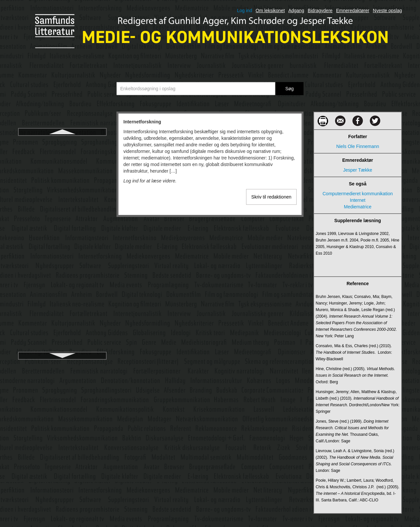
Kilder (62, 343)
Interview (62, 189)
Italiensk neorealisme (62, 225)
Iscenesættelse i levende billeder (62, 213)
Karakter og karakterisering (62, 319)
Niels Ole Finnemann (358, 146)
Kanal (62, 307)
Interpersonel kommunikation (62, 166)
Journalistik (62, 237)
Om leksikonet (270, 11)
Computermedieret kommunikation (358, 194)
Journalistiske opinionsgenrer (62, 296)
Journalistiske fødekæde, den (63, 260)
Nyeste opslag (387, 11)
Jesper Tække (358, 170)
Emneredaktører (353, 11)
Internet (357, 200)
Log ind (244, 11)
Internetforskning (62, 142)
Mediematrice (358, 207)
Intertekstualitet (63, 178)
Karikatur (62, 331)
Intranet (62, 201)
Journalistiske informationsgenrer (62, 284)
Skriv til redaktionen (271, 197)
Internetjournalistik (62, 154)
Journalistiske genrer (62, 272)
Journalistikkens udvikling (62, 248)
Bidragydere (320, 11)
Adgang (296, 11)
